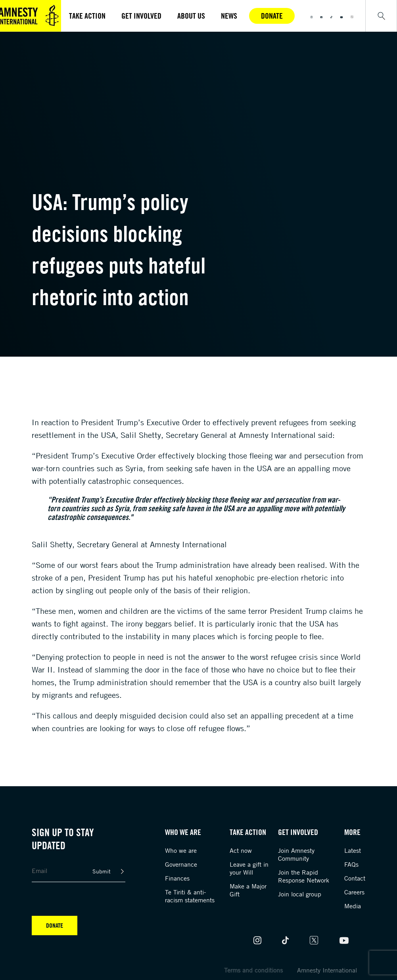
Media (353, 906)
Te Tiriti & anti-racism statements (190, 896)
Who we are (181, 850)
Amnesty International (327, 970)
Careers (354, 892)
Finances (177, 878)
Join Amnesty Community (296, 854)
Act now (241, 850)
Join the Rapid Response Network (304, 876)
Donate (272, 16)
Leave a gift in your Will (249, 868)
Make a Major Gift (248, 890)
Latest (353, 850)
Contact (355, 878)
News (229, 16)
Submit (102, 871)
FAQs (351, 864)
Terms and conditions (253, 970)
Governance (181, 864)
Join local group (300, 894)
